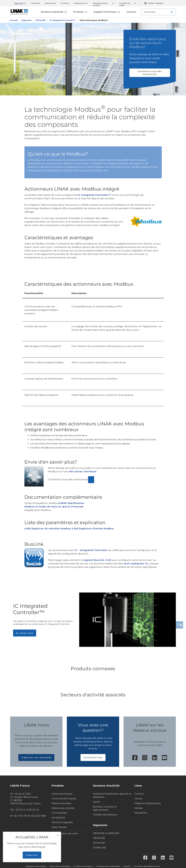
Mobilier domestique (105, 815)
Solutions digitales (62, 822)
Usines (138, 799)
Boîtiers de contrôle (63, 808)
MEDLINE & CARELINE (106, 833)
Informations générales (60, 866)
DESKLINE (99, 838)
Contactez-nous (93, 757)
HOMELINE (100, 848)
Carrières (65, 3)
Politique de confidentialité (108, 866)
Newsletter (141, 813)
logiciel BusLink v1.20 (97, 560)
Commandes (59, 813)
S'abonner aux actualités (36, 757)
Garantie (127, 866)
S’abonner (32, 855)
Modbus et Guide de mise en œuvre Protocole (54, 507)
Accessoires (58, 818)
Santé (96, 802)
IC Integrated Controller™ (94, 195)
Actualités (36, 3)
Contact (139, 794)
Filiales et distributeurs (148, 803)
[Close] (58, 835)
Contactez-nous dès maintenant (150, 73)
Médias (139, 808)
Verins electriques (62, 794)
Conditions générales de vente (147, 866)
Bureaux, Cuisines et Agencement (105, 808)
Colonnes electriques (64, 799)
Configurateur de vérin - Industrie (66, 835)
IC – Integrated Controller (91, 550)
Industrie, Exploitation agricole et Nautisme (112, 795)
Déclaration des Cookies (36, 866)
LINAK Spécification (72, 503)
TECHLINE (99, 843)
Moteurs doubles (61, 803)
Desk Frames (59, 827)
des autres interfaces (83, 471)
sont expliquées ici (136, 564)
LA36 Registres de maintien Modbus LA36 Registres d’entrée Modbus (69, 529)
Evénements (50, 3)
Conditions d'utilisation (83, 866)
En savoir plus (25, 633)
